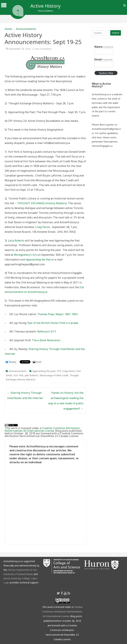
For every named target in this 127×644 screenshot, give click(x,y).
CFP (59, 371)
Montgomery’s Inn (25, 255)
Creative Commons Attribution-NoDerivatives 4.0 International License (43, 429)
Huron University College (17, 578)
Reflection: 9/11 (47, 331)
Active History (45, 6)
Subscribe (106, 73)
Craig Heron (43, 227)
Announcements (26, 29)
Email (103, 59)
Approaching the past (44, 371)
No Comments (44, 49)
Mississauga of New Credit (54, 375)
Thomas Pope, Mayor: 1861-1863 (57, 314)
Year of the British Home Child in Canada (53, 323)
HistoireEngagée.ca (102, 146)
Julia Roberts (16, 241)
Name (104, 47)
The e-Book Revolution (46, 340)
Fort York (18, 375)
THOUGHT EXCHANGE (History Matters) (42, 203)
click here (97, 137)
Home (8, 29)
